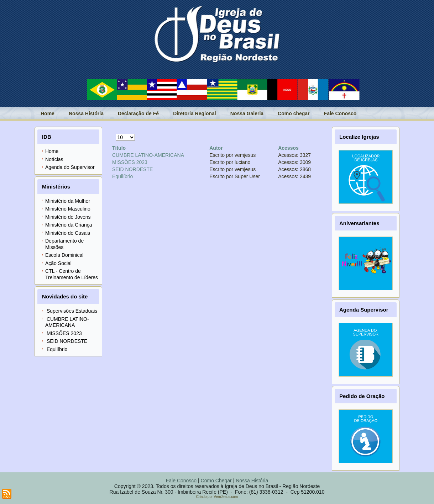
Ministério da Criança (69, 225)
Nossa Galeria (247, 113)
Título (119, 148)
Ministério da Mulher (68, 201)
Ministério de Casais (68, 233)
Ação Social (58, 263)
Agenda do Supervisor (70, 167)
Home (48, 113)
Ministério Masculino (68, 209)
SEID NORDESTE (132, 169)
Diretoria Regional (195, 113)
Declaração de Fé (138, 113)
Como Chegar (216, 481)
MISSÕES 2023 (130, 162)
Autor (216, 148)
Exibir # (116, 134)
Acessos (288, 148)
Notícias (54, 159)
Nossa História (86, 113)
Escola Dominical (64, 255)
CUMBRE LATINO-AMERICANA (148, 155)
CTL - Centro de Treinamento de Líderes (72, 274)
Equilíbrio (122, 176)
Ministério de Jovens (68, 217)
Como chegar (294, 113)
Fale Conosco (340, 113)
